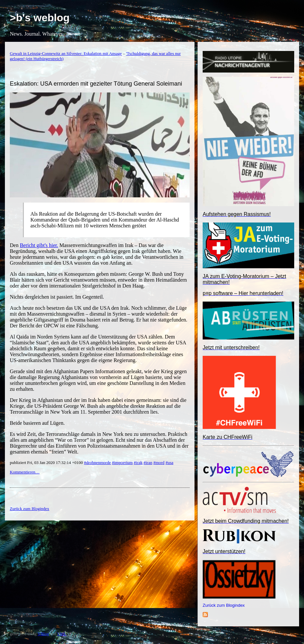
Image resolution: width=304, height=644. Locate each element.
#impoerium (122, 462)
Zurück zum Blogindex (224, 605)
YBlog (43, 634)
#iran (148, 462)
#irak (138, 462)
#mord (159, 462)
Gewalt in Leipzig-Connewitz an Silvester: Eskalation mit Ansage (66, 53)
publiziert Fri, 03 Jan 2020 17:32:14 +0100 (47, 462)
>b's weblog (40, 18)
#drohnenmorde (97, 462)
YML (62, 634)
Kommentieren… (25, 472)
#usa (169, 462)
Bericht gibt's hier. (39, 245)
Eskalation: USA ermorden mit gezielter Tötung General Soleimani (96, 84)
